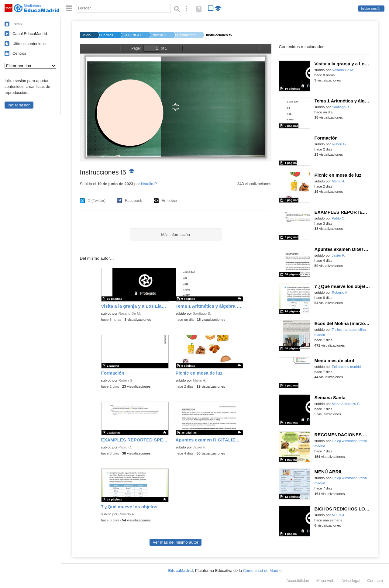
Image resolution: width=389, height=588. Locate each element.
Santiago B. (202, 313)
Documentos (186, 35)
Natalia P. (160, 35)
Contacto (375, 581)
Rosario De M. (130, 313)
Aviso (351, 581)
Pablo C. (125, 447)
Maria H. (200, 380)
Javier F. (200, 447)
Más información (176, 235)
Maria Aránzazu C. (346, 404)
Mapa (325, 581)
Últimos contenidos (29, 44)
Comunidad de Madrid (262, 571)
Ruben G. (126, 380)
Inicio (17, 24)
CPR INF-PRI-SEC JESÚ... (133, 35)
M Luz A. (339, 515)
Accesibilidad (298, 581)
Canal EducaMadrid (30, 34)
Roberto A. (127, 514)
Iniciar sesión (371, 9)
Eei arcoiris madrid (346, 367)
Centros (19, 53)
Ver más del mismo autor (175, 542)
